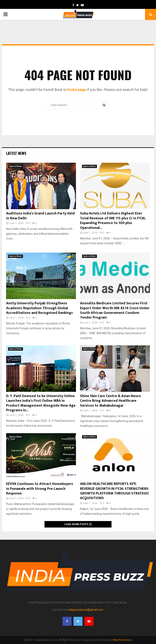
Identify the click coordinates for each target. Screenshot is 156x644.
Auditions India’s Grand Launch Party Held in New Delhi (40, 216)
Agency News (16, 166)
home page (77, 90)
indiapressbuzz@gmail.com (86, 610)
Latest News (16, 153)
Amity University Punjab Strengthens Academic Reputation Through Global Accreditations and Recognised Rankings (39, 308)
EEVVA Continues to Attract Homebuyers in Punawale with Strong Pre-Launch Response (40, 489)
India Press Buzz (122, 640)
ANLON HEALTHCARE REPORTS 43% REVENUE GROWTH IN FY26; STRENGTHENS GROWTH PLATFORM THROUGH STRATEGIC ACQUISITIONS (115, 491)
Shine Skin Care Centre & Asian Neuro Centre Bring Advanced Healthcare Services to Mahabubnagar (110, 401)
